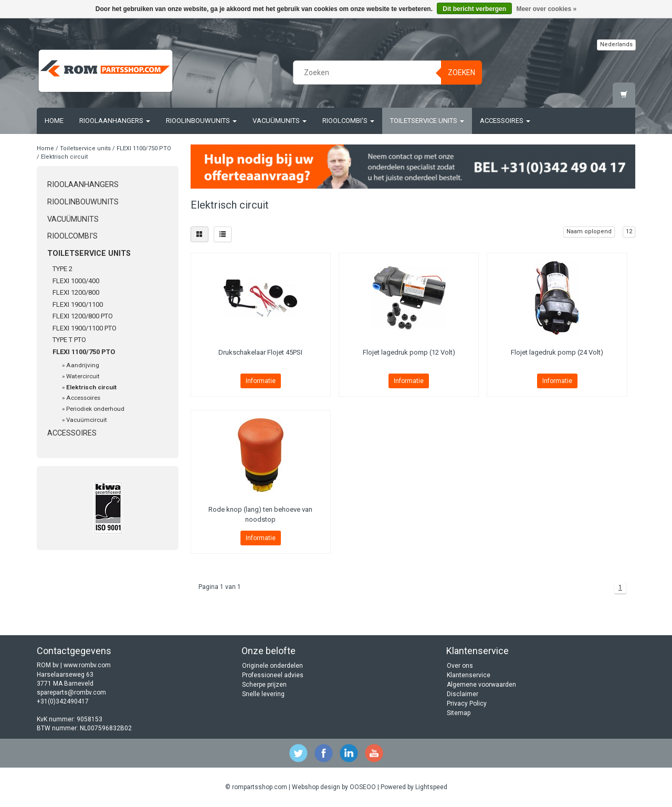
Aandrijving (83, 365)
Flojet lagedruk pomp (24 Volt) (557, 352)
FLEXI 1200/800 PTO (83, 316)
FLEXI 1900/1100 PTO (85, 328)
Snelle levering (263, 694)
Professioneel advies (273, 675)
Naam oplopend (589, 231)
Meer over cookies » (546, 9)
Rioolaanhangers (115, 121)
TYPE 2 (62, 269)
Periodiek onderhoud (95, 409)
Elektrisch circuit (64, 157)
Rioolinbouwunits (201, 121)
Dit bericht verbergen (474, 9)
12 (629, 231)
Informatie (261, 381)
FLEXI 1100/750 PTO (144, 148)
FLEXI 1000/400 (76, 281)
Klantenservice (469, 675)
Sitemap (459, 713)
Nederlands (616, 44)
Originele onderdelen (272, 666)
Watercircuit (83, 376)
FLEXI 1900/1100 (78, 304)
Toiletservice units (427, 121)
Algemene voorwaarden (481, 685)
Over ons (460, 666)
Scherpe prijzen (264, 685)
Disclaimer (463, 694)
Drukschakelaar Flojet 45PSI (260, 352)
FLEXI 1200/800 (76, 292)
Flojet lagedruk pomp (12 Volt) (409, 352)
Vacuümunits (280, 121)
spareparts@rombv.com (71, 692)
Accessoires (505, 121)
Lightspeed (431, 787)
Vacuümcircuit (87, 420)
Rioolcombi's (348, 121)
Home (54, 121)
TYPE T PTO (69, 340)
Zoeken (461, 73)
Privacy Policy (467, 703)
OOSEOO (363, 787)
